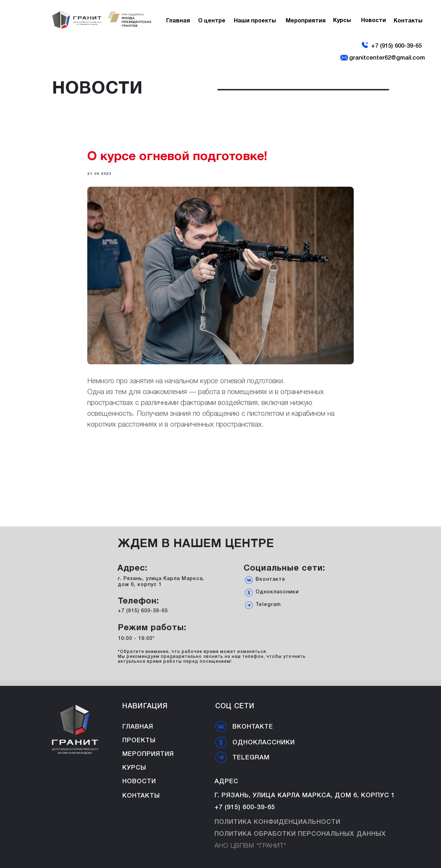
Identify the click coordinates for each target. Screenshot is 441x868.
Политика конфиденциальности (277, 822)
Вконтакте (270, 580)
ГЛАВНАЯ (138, 727)
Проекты (139, 740)
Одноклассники (277, 592)
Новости (139, 781)
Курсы (134, 768)
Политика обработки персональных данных (300, 834)
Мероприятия (148, 754)
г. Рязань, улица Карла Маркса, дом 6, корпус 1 (305, 795)
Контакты (141, 796)
